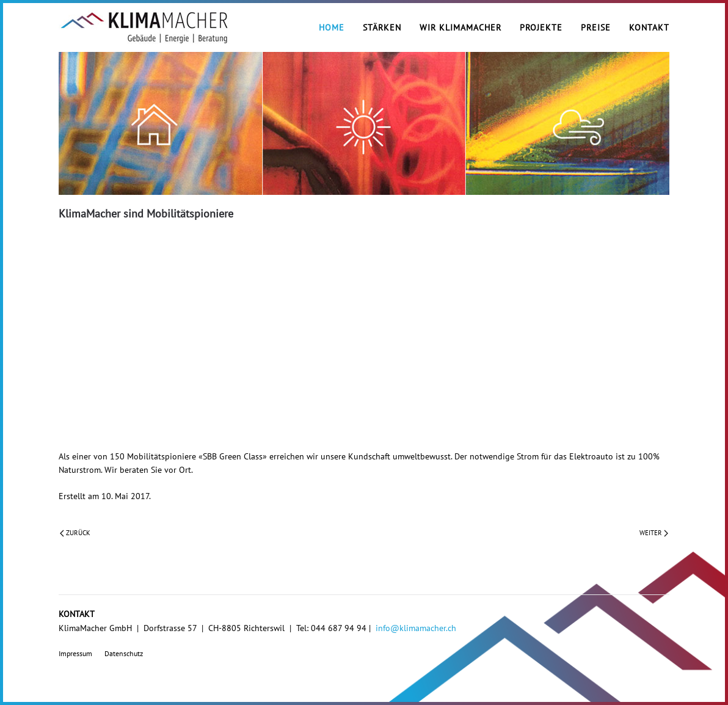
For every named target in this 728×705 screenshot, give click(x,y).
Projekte (541, 27)
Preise (596, 27)
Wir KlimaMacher (460, 27)
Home (332, 27)
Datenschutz (124, 653)
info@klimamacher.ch (416, 628)
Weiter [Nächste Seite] (654, 533)
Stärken (382, 27)
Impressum (75, 653)
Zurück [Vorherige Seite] (75, 533)
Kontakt (649, 27)
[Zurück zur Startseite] (144, 27)
